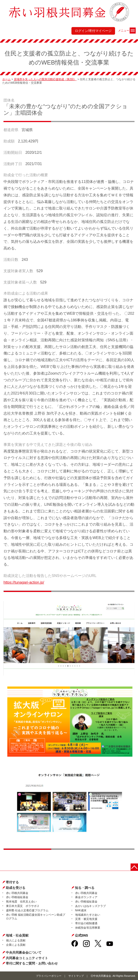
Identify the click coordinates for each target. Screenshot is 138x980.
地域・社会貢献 (17, 935)
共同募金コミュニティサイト (27, 958)
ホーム (6, 79)
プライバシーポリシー (49, 976)
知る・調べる (85, 888)
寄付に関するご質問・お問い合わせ (32, 963)
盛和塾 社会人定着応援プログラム (27, 910)
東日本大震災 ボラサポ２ (23, 906)
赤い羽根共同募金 (17, 893)
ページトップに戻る (134, 867)
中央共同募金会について (24, 952)
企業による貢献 (16, 945)
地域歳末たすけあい (88, 915)
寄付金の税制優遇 (86, 923)
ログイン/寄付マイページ (93, 31)
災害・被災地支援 (86, 919)
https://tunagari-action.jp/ (24, 582)
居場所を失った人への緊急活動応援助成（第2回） (45, 79)
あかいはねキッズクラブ (90, 906)
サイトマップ (76, 976)
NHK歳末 (81, 910)
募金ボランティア (86, 897)
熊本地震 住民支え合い (21, 902)
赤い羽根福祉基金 (17, 897)
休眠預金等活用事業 (88, 928)
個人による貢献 (16, 940)
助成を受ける (16, 888)
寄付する (12, 882)
